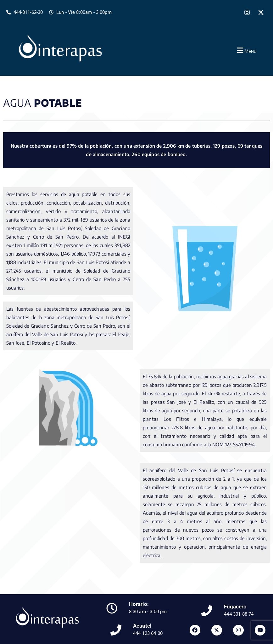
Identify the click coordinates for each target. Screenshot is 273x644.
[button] (246, 50)
